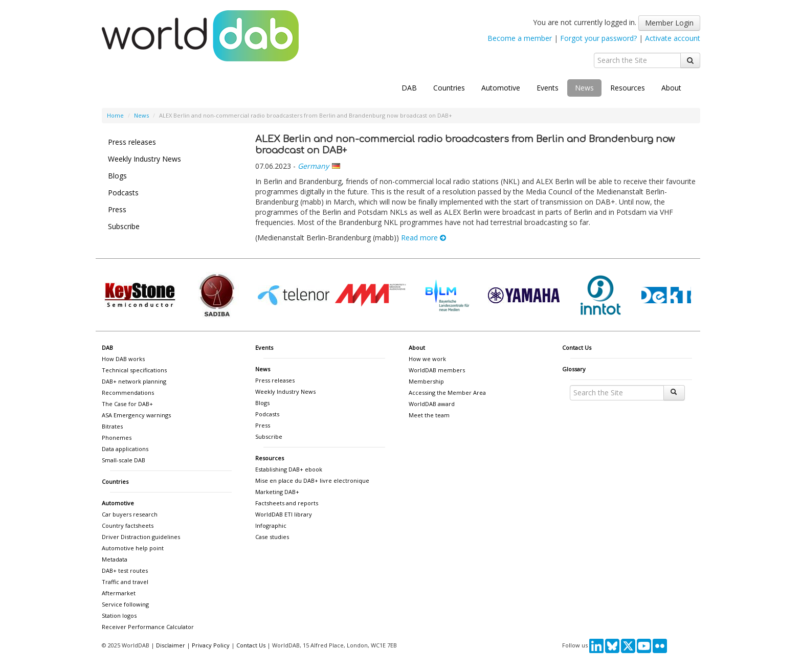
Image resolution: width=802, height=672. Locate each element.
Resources (628, 88)
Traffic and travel (125, 582)
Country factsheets (128, 525)
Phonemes (117, 438)
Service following (125, 604)
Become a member (520, 38)
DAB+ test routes (125, 570)
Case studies (272, 537)
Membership (426, 381)
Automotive (501, 88)
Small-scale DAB (124, 460)
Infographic (271, 525)
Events (548, 88)
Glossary (574, 369)
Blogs (117, 176)
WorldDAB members (437, 370)
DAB (409, 88)
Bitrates (112, 426)
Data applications (125, 449)
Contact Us (577, 348)
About (671, 88)
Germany (313, 166)
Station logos (119, 615)
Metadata (115, 559)
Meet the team (429, 415)
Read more (424, 238)
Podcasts (123, 193)
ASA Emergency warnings (136, 415)
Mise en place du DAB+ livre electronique (312, 480)
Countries (449, 88)
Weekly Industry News (144, 159)
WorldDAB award (432, 404)
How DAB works (123, 359)
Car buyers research (130, 514)
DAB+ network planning (134, 381)
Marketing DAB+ (277, 492)
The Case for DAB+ (127, 404)
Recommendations (128, 393)
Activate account (673, 38)
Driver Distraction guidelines (141, 537)
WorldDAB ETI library (284, 514)
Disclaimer (171, 645)
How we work (427, 359)
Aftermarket (119, 593)
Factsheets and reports (287, 503)
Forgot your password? (598, 38)
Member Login (669, 23)
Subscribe (124, 226)
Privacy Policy (211, 645)
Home (115, 115)
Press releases (132, 142)
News (584, 88)
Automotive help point (133, 548)
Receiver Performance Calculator (148, 627)
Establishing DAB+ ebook (289, 469)
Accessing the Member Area (447, 393)
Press (117, 209)
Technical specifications (134, 370)
